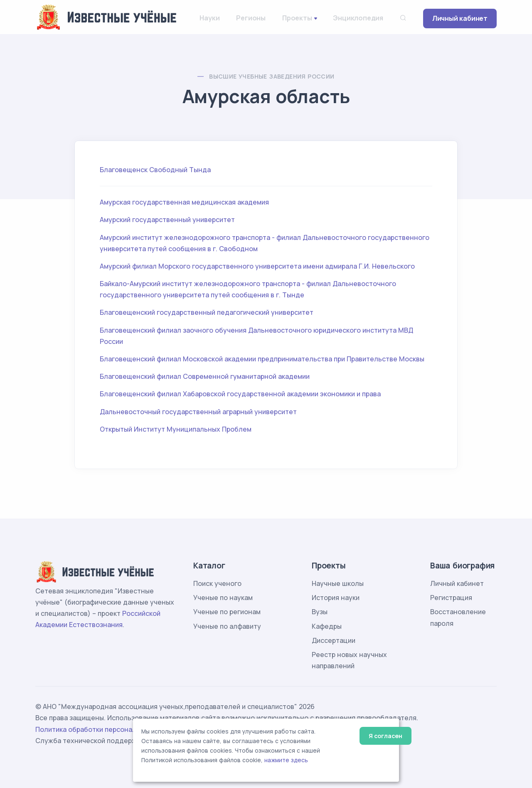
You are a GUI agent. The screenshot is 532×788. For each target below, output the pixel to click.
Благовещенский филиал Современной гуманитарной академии (205, 376)
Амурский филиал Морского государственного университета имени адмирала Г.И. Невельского (257, 266)
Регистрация (451, 598)
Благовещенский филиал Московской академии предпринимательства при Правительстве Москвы (262, 359)
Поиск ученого (217, 583)
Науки (209, 18)
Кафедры (327, 626)
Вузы (320, 612)
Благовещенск (124, 170)
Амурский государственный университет (167, 220)
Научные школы (338, 583)
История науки (336, 598)
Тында (200, 170)
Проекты (297, 18)
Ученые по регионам (227, 612)
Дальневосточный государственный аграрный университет (198, 412)
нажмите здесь (286, 760)
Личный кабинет (460, 18)
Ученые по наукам (223, 598)
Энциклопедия (358, 18)
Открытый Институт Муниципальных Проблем (176, 429)
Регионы (251, 18)
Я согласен (385, 736)
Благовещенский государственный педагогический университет (207, 312)
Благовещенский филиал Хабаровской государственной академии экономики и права (240, 394)
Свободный (168, 170)
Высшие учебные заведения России (272, 76)
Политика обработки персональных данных (107, 729)
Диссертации (334, 640)
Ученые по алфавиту (227, 626)
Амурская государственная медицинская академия (184, 202)
